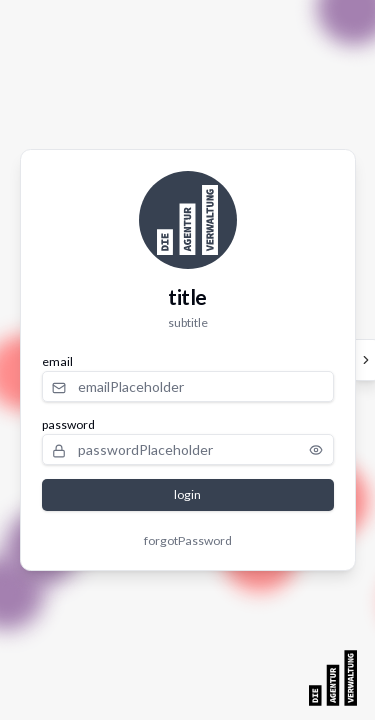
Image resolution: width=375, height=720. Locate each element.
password (68, 424)
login (187, 494)
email (57, 361)
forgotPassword (188, 540)
